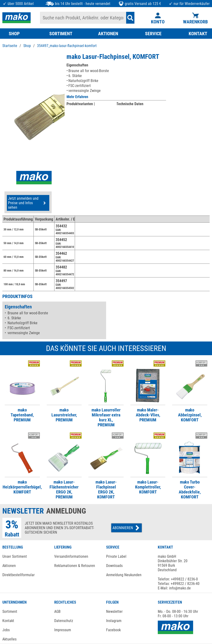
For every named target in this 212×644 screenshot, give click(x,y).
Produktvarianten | (81, 104)
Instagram (114, 621)
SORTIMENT (61, 34)
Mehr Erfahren (77, 97)
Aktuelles (9, 639)
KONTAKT (198, 34)
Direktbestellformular (19, 575)
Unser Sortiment (15, 556)
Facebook (113, 630)
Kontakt (8, 621)
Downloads (114, 566)
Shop (27, 46)
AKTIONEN (108, 34)
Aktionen (9, 566)
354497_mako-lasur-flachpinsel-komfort (67, 46)
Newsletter (114, 612)
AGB (57, 612)
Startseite (10, 46)
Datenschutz (64, 621)
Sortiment (10, 612)
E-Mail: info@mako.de (174, 588)
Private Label (116, 556)
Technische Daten (130, 104)
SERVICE (153, 34)
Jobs (6, 630)
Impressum (63, 630)
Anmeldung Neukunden (124, 575)
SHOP (14, 34)
